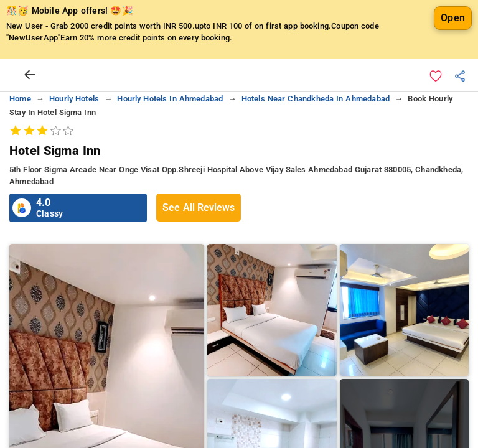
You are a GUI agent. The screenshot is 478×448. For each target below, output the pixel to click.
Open (453, 18)
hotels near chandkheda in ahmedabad (316, 99)
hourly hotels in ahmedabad (170, 99)
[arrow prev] (30, 75)
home (20, 99)
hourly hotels (74, 99)
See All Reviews (199, 208)
